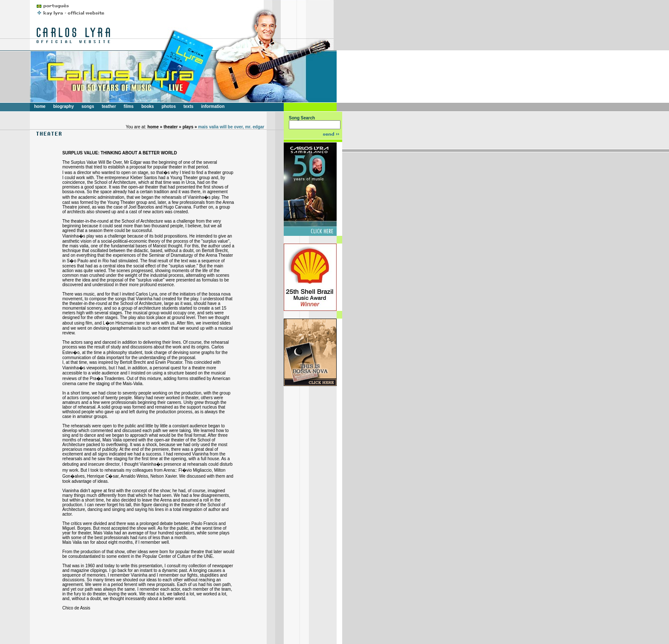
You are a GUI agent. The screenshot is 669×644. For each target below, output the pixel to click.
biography (64, 106)
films (129, 106)
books (147, 106)
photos (169, 106)
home (40, 106)
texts (188, 106)
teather (109, 106)
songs (88, 106)
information (213, 106)
